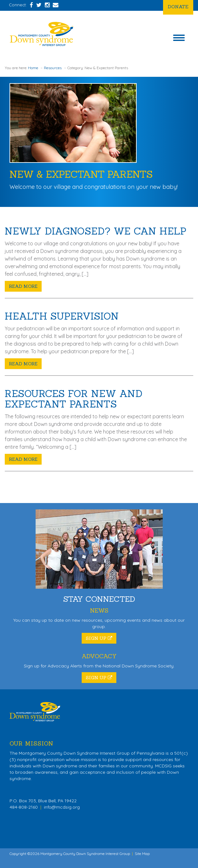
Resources (53, 68)
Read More (23, 286)
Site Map (142, 854)
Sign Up (99, 638)
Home (33, 68)
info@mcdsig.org (62, 807)
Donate (178, 7)
